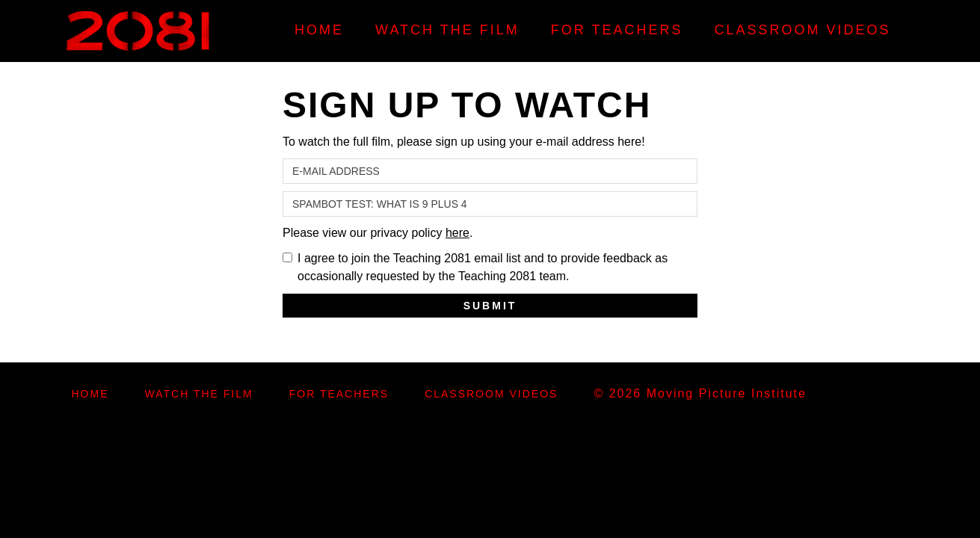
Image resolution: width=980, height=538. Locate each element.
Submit (490, 306)
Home (319, 30)
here (457, 233)
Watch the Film (447, 30)
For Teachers (617, 30)
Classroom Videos (802, 30)
